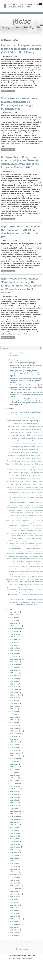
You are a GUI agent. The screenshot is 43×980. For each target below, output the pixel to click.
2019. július (14, 750)
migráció (20, 467)
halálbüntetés (39, 536)
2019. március (14, 742)
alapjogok (15, 412)
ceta (40, 476)
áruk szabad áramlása (12, 556)
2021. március (14, 794)
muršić (8, 597)
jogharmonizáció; (11, 587)
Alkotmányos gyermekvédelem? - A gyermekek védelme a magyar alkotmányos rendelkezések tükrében (26, 380)
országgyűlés (33, 594)
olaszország (36, 587)
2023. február (14, 850)
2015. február (14, 642)
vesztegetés (26, 497)
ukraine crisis (11, 470)
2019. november (15, 759)
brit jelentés (40, 523)
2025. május (14, 911)
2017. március (14, 703)
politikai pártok (13, 577)
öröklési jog (31, 510)
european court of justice (19, 531)
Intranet (16, 943)
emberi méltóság (38, 589)
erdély (18, 566)
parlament (38, 592)
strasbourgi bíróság (34, 464)
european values (28, 533)
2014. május (14, 618)
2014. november (15, 634)
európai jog (38, 513)
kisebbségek (22, 584)
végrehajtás (22, 508)
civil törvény (21, 487)
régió (29, 577)
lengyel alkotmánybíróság (18, 561)
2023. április (14, 855)
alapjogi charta (15, 513)
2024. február (14, 872)
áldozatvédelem (30, 503)
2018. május (14, 720)
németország (35, 551)
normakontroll (37, 561)
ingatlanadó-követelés (12, 579)
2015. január (14, 640)
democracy (14, 536)
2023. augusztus (15, 864)
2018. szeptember (16, 731)
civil (30, 602)
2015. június (14, 654)
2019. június (14, 747)
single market (26, 528)
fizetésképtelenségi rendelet (20, 447)
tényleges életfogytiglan (25, 505)
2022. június (14, 833)
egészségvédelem (23, 556)
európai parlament (33, 424)
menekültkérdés (32, 476)
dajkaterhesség (32, 597)
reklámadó (20, 536)
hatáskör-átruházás (32, 492)
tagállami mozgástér (20, 415)
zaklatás (28, 605)
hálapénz (32, 497)
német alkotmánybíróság (32, 450)
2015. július (14, 656)
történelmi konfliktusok (13, 559)
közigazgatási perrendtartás (17, 600)
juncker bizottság (36, 538)
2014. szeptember (16, 629)
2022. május (14, 830)
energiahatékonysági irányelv (14, 541)
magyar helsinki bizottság (15, 497)
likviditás (27, 546)
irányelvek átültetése (16, 435)
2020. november (15, 786)
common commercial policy (15, 589)
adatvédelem (30, 455)
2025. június (14, 913)
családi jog (25, 510)
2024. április (14, 877)
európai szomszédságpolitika (28, 523)
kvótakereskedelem (24, 572)
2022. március (14, 825)
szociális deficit (13, 490)
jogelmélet (31, 592)
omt (37, 543)
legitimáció (35, 487)
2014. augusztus (15, 626)
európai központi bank (20, 418)
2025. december (15, 924)
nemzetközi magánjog (15, 510)
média (27, 594)
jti (22, 21)
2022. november (15, 844)
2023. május (14, 858)
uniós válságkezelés (25, 559)
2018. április (14, 717)
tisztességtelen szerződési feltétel (18, 421)
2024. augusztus (15, 886)
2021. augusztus (15, 808)
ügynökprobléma (20, 554)
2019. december (15, 761)
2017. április (14, 706)
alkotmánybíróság (20, 424)
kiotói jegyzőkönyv (34, 572)
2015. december (15, 667)
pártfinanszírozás (26, 574)
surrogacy (21, 481)
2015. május (14, 651)
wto (36, 455)
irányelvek (28, 487)
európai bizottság (36, 412)
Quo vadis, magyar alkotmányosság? (22, 363)
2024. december (15, 897)
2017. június (14, 711)
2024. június (14, 880)
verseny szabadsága (29, 536)
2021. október (14, 814)
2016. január (14, 670)
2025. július (14, 916)
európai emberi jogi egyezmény (19, 515)
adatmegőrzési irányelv (14, 495)
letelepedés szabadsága (24, 490)
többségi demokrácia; (27, 587)
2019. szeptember (16, 756)
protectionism (31, 526)
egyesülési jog (14, 602)
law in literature (32, 566)
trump (29, 478)
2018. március (14, 714)
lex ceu (41, 602)
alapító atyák (27, 538)
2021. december (15, 819)
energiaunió (26, 541)
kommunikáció (36, 579)
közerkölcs (24, 495)
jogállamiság (34, 421)
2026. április (14, 933)
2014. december (15, 637)
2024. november (15, 894)
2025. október (14, 922)
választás (23, 438)
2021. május (14, 800)
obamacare (24, 500)
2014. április (14, 615)
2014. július (14, 623)
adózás (8, 520)
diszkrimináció (35, 415)
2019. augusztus (15, 753)
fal (37, 546)
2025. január (14, 899)
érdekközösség (11, 554)
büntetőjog (13, 503)
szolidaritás (27, 467)
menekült (33, 546)
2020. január (14, 764)
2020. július (14, 778)
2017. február (14, 700)
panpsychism (23, 484)
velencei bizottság (23, 602)
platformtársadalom (18, 582)
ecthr (41, 478)
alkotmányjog (28, 461)
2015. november (15, 665)
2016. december (15, 698)
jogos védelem (21, 503)
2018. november (15, 734)
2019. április (14, 745)
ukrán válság (12, 467)
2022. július (14, 836)
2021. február (14, 792)
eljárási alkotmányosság (14, 564)
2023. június (14, 861)
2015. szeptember (16, 659)
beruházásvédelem (26, 564)
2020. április (14, 770)
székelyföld (35, 577)
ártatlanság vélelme (34, 556)
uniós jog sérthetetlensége (35, 515)
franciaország (27, 551)
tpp (37, 478)
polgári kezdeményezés (18, 478)
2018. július (14, 725)
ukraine (12, 523)
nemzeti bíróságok (36, 447)
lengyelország (24, 569)
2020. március (14, 767)
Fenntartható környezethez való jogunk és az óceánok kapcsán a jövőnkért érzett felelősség (21, 49)
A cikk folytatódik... (8, 91)
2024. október (14, 891)
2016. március (14, 676)
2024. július (14, 883)
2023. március (14, 853)
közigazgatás (14, 484)
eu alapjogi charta (31, 432)
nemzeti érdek (31, 438)
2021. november (15, 817)
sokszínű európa (14, 584)
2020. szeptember (16, 783)
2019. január (14, 736)
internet (9, 582)
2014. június (14, 620)
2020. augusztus (15, 781)
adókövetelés (27, 582)
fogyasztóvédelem (34, 418)
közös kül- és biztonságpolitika (16, 464)
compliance (20, 470)
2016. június (14, 684)
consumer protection (17, 528)
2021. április (14, 797)
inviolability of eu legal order (15, 533)
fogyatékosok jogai (13, 461)
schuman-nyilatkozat (18, 538)
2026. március (14, 930)
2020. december (15, 789)
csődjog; (18, 587)
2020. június (14, 775)
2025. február (14, 902)
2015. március (14, 645)
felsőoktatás (35, 602)
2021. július (14, 806)
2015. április (14, 648)
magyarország (16, 458)
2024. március (14, 875)
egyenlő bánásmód (28, 589)
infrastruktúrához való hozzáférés (28, 518)
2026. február (14, 927)
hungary (40, 528)
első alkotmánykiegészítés (14, 500)
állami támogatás (25, 429)
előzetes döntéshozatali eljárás (17, 426)
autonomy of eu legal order (33, 531)
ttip (29, 415)
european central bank (13, 543)
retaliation (34, 528)
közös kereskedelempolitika (26, 441)
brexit (40, 444)
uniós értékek (20, 432)
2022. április (14, 828)
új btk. (34, 505)
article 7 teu (36, 533)
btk (22, 461)
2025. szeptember (16, 919)
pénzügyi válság (14, 546)
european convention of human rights (24, 444)
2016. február (14, 673)
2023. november (15, 866)
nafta (33, 478)
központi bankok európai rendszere (17, 492)
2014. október (14, 631)
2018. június (14, 723)
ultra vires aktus (18, 450)
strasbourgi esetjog (27, 549)
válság (41, 559)
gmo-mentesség (25, 520)
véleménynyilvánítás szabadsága (16, 594)
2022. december (15, 847)
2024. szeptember (16, 888)
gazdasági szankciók (32, 508)
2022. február (14, 822)
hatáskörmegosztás (13, 505)
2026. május (14, 935)
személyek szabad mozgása (27, 513)
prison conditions (11, 481)
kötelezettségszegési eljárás (16, 452)
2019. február (14, 739)
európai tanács (35, 559)
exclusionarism (23, 526)
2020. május (14, 772)
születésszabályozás (33, 500)
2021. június (14, 803)
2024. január (14, 869)
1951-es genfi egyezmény (15, 549)
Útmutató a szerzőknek (18, 353)
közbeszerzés (28, 554)
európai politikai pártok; (14, 574)
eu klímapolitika (13, 572)
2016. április (14, 678)
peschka (25, 592)
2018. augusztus (15, 728)
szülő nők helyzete (17, 592)
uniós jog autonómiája (12, 518)
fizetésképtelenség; (38, 584)
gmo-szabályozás (15, 520)
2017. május (14, 709)
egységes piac (36, 467)
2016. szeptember (16, 689)
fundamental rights (31, 470)
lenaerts (8, 551)
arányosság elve (14, 438)
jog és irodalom (11, 566)
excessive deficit (14, 526)
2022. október (14, 841)
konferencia (24, 566)
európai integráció (24, 473)
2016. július (14, 687)
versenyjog (11, 432)
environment (11, 487)
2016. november (15, 695)
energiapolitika (27, 458)
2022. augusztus (15, 839)
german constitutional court (28, 543)
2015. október (14, 662)
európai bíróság (24, 412)
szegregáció (34, 605)
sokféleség (29, 584)
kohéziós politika (23, 577)
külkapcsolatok (39, 503)
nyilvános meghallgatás (25, 579)
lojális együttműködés (13, 508)
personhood (32, 484)
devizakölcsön (37, 458)
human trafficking (31, 481)
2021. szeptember (16, 811)
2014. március (14, 612)
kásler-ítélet (31, 435)
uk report (17, 523)
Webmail (9, 943)
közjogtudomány (20, 605)
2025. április (14, 908)
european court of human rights (19, 597)
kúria (17, 429)
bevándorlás (13, 473)
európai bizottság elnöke (16, 455)
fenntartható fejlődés (19, 476)
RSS (21, 945)
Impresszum (14, 356)
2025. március (14, 905)
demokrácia (11, 429)
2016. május (14, 681)
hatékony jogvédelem (17, 551)
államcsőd (22, 546)
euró (25, 435)
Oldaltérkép (24, 943)
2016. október (14, 692)
